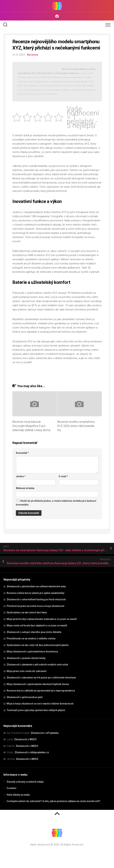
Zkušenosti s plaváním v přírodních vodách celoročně (37, 665)
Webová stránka (25, 488)
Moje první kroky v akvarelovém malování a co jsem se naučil (42, 619)
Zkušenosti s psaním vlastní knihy (26, 658)
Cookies (12, 788)
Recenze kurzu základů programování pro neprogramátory (41, 691)
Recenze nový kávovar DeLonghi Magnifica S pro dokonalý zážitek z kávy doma (31, 426)
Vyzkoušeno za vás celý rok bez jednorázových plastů (38, 645)
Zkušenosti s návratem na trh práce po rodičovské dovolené (41, 678)
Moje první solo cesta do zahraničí (26, 671)
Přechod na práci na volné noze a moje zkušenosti (35, 606)
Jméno (21, 476)
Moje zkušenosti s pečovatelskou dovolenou (32, 652)
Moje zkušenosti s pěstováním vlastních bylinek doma (38, 684)
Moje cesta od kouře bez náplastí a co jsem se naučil (37, 625)
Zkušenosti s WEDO (25, 739)
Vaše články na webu (18, 795)
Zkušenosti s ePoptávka (45, 733)
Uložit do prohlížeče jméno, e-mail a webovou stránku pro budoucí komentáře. (56, 503)
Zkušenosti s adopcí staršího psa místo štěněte (34, 632)
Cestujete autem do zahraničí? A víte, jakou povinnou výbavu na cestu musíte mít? (54, 801)
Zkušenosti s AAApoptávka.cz (32, 752)
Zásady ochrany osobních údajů (25, 782)
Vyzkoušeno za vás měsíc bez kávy (27, 612)
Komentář (22, 453)
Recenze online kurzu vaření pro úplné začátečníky (35, 593)
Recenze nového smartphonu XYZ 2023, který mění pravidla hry (76, 426)
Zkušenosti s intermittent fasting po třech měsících (36, 599)
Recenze (33, 55)
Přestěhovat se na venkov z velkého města (31, 639)
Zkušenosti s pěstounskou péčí (25, 697)
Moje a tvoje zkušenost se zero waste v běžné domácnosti (40, 704)
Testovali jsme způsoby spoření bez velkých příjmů (36, 710)
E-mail (63, 476)
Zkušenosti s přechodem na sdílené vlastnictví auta (36, 586)
